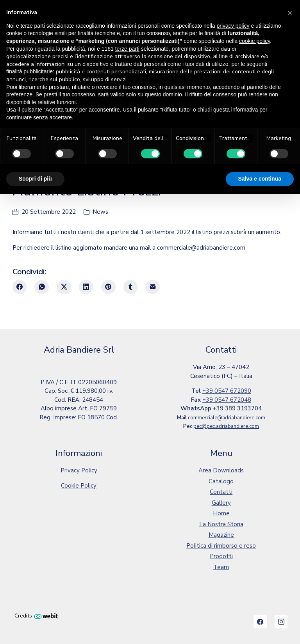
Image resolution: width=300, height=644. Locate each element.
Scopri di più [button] (35, 179)
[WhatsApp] (42, 287)
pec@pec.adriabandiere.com (226, 426)
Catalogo (221, 481)
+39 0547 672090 (227, 391)
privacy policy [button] (233, 26)
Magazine (221, 535)
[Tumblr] (131, 287)
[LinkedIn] (86, 287)
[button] (290, 12)
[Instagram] (281, 622)
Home (221, 513)
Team (221, 567)
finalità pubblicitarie (29, 71)
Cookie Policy (79, 486)
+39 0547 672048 (227, 400)
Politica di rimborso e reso (221, 546)
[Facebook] (20, 287)
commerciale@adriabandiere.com (227, 418)
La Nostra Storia (221, 524)
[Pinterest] (108, 287)
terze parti (127, 49)
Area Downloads (221, 470)
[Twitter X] (64, 287)
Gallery (221, 503)
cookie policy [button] (254, 41)
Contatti (221, 492)
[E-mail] (153, 287)
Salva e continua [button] (260, 179)
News (100, 212)
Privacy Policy (79, 470)
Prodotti (221, 556)
